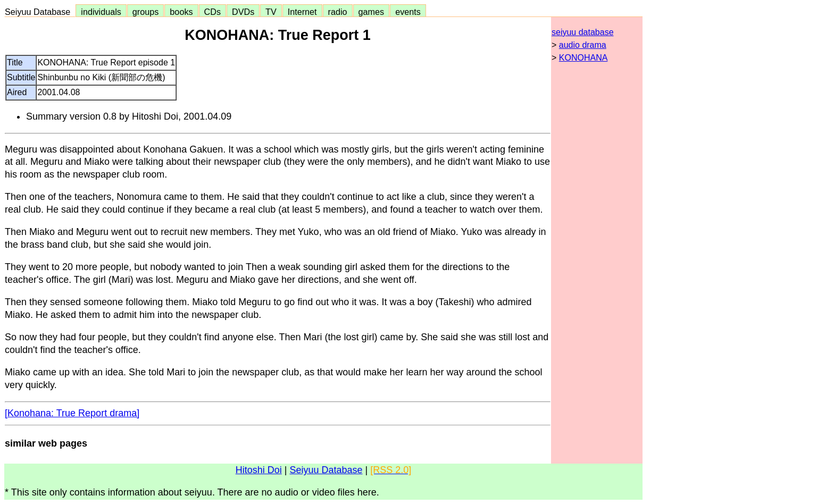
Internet (302, 12)
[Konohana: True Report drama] (72, 413)
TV (271, 12)
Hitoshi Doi (259, 470)
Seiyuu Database (40, 12)
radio (338, 12)
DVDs (243, 12)
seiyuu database (583, 32)
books (181, 12)
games (372, 12)
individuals (101, 12)
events (408, 12)
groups (146, 12)
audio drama (583, 45)
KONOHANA (583, 58)
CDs (212, 12)
